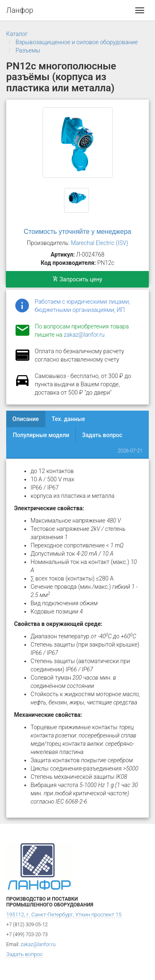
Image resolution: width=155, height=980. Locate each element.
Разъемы (28, 50)
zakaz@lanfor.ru (84, 335)
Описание (26, 419)
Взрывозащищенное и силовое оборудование (76, 42)
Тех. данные (68, 419)
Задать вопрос (102, 435)
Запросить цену (77, 279)
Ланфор (20, 10)
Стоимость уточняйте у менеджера (78, 232)
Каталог (17, 34)
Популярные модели (41, 435)
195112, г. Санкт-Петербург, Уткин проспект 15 (64, 915)
